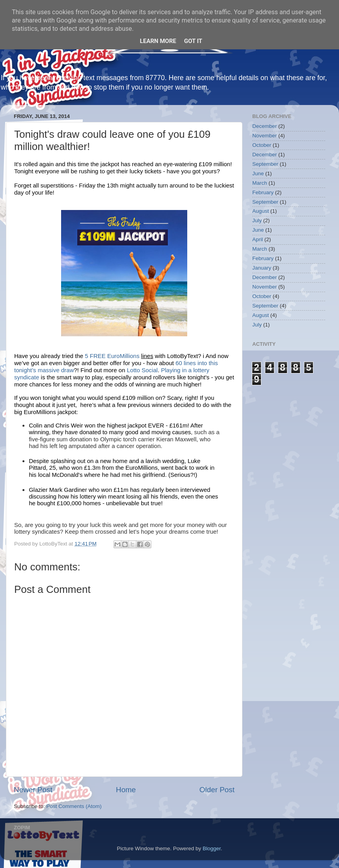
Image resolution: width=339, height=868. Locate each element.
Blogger (212, 848)
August (261, 211)
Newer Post (33, 790)
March (260, 183)
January (262, 268)
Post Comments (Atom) (74, 806)
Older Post (217, 790)
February (263, 192)
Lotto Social (142, 370)
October (262, 145)
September (265, 164)
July (257, 220)
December (264, 126)
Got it (193, 41)
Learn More (158, 41)
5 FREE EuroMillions (113, 356)
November (264, 136)
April (258, 239)
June (258, 173)
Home (126, 790)
